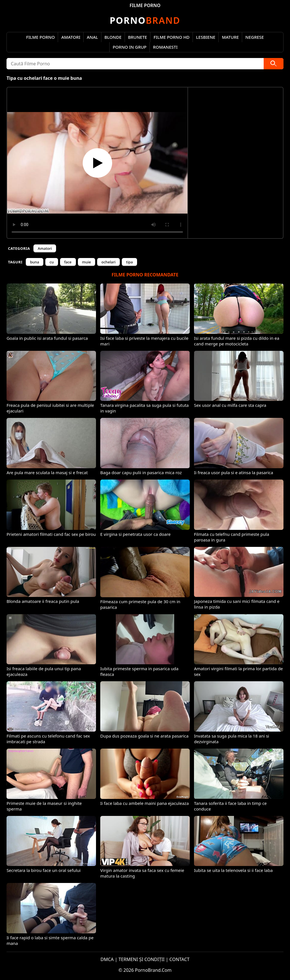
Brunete (137, 37)
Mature (230, 37)
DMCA (107, 959)
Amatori (71, 37)
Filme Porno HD (171, 37)
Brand (145, 20)
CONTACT (179, 959)
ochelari (108, 262)
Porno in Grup (130, 47)
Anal (92, 37)
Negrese (254, 37)
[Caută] (274, 64)
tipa (129, 262)
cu (52, 262)
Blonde (113, 37)
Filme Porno (40, 37)
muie (87, 262)
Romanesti (165, 47)
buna (35, 262)
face (68, 262)
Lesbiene (206, 37)
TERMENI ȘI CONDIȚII (141, 959)
